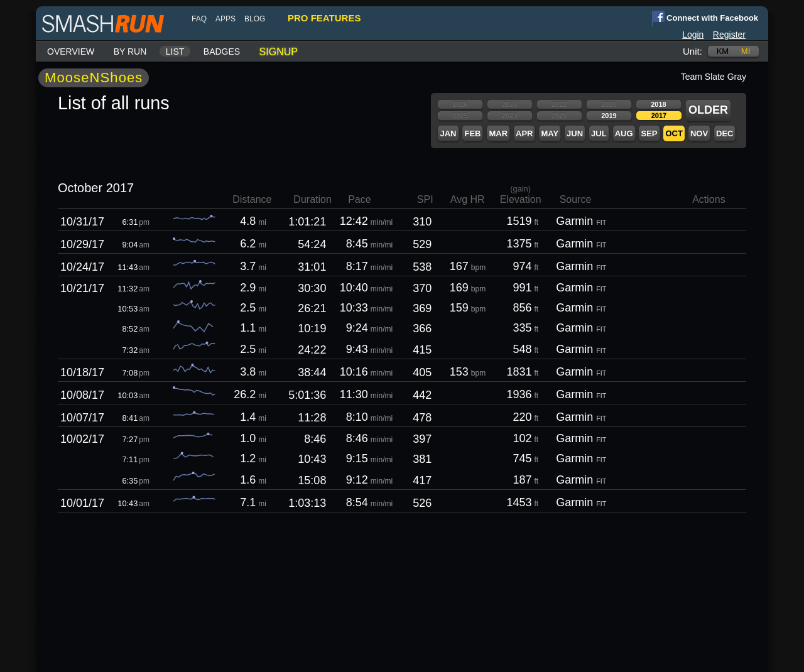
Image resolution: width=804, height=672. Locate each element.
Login (693, 35)
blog (255, 19)
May (550, 133)
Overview (71, 51)
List (175, 51)
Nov (699, 133)
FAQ (199, 19)
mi (746, 51)
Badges (222, 51)
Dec (725, 133)
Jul (599, 133)
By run (130, 51)
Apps (225, 19)
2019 (609, 116)
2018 (658, 104)
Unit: (693, 51)
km (723, 51)
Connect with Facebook (705, 17)
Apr (524, 133)
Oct (674, 133)
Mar (498, 133)
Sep (649, 133)
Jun (575, 133)
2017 (659, 116)
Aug (624, 133)
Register (729, 35)
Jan (448, 133)
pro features (324, 18)
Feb (472, 133)
